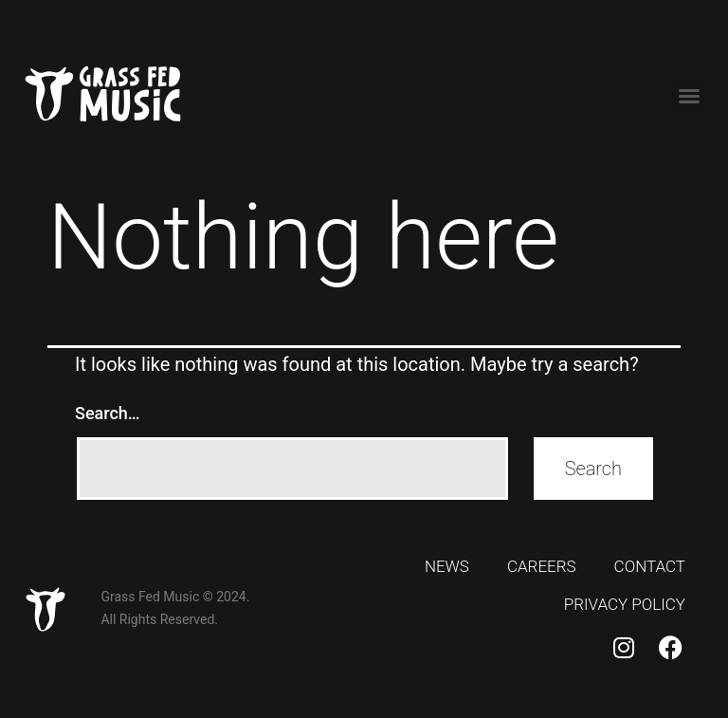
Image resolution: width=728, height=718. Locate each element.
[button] (689, 96)
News (447, 566)
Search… (108, 413)
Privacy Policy (625, 604)
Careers (542, 566)
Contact (650, 566)
